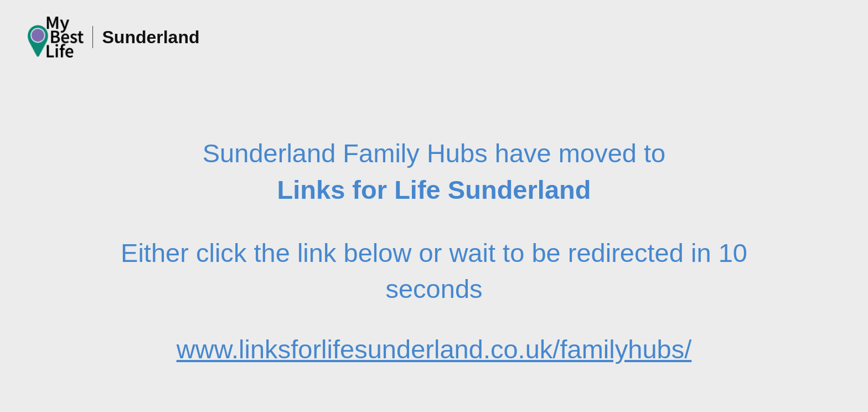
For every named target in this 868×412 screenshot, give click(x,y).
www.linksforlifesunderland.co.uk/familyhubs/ (434, 349)
